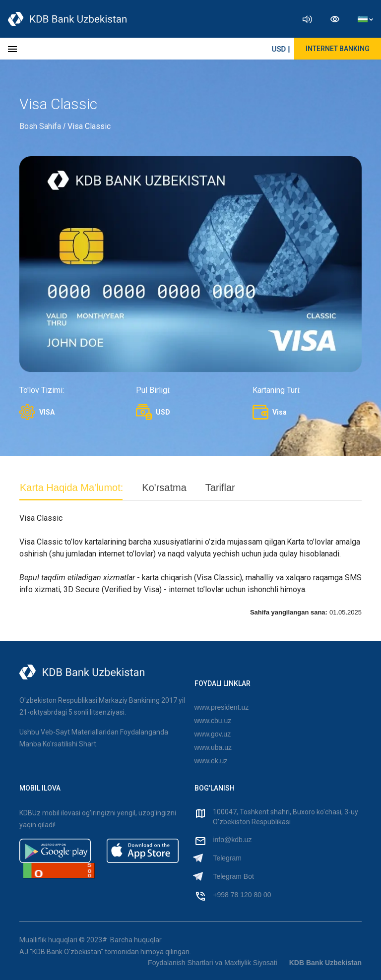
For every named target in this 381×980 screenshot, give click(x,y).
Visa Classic (89, 126)
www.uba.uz (213, 747)
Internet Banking (338, 49)
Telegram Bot (233, 876)
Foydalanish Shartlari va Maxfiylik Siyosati (213, 963)
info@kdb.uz (232, 840)
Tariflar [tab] (220, 488)
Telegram (227, 858)
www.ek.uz (211, 761)
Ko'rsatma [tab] (164, 488)
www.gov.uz (213, 734)
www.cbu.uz (213, 721)
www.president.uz (222, 707)
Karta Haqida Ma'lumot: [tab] (71, 488)
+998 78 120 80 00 (242, 895)
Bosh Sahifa (40, 126)
